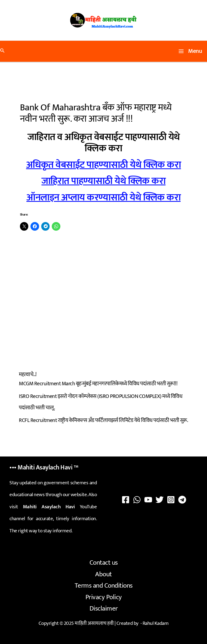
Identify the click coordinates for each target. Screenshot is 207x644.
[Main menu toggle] (190, 51)
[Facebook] (126, 500)
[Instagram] (171, 500)
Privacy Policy (104, 597)
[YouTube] (148, 500)
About (103, 574)
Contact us (104, 563)
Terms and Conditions (104, 586)
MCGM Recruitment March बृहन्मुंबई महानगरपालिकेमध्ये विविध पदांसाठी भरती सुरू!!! (98, 384)
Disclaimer (104, 609)
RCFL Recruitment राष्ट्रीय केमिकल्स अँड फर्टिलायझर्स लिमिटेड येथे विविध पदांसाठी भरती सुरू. (103, 420)
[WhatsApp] (137, 500)
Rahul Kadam (156, 623)
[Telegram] (182, 500)
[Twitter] (160, 500)
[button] (2, 51)
